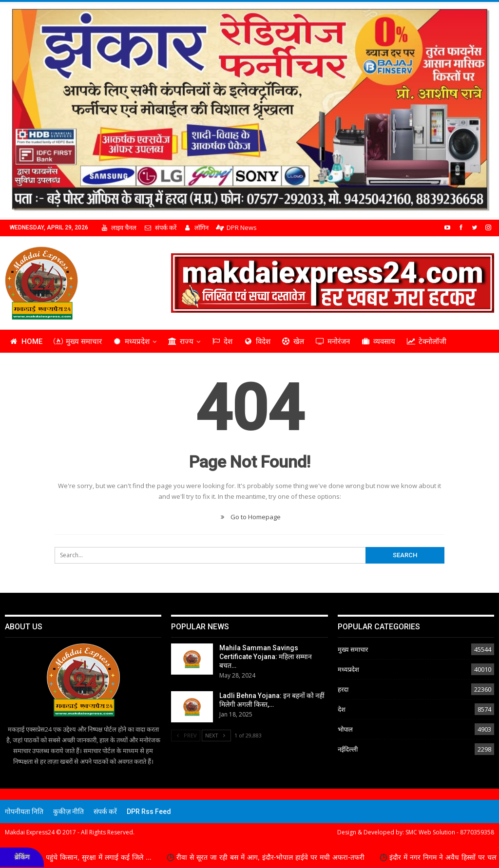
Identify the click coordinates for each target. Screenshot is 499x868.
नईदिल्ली (348, 749)
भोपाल (345, 729)
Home (26, 341)
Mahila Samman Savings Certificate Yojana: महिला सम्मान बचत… (266, 657)
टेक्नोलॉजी (426, 341)
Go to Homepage (249, 517)
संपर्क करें (160, 227)
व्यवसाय (378, 341)
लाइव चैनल (118, 227)
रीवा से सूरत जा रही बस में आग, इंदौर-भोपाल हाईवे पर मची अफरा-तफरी (280, 857)
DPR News (236, 227)
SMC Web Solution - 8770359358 (450, 832)
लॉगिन (196, 227)
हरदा (343, 689)
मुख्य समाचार (78, 341)
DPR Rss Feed (149, 811)
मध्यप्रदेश (132, 341)
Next (216, 735)
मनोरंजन (333, 341)
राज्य (181, 341)
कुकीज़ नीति (68, 811)
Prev (186, 735)
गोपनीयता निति (24, 811)
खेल (293, 341)
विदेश (257, 341)
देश (222, 341)
